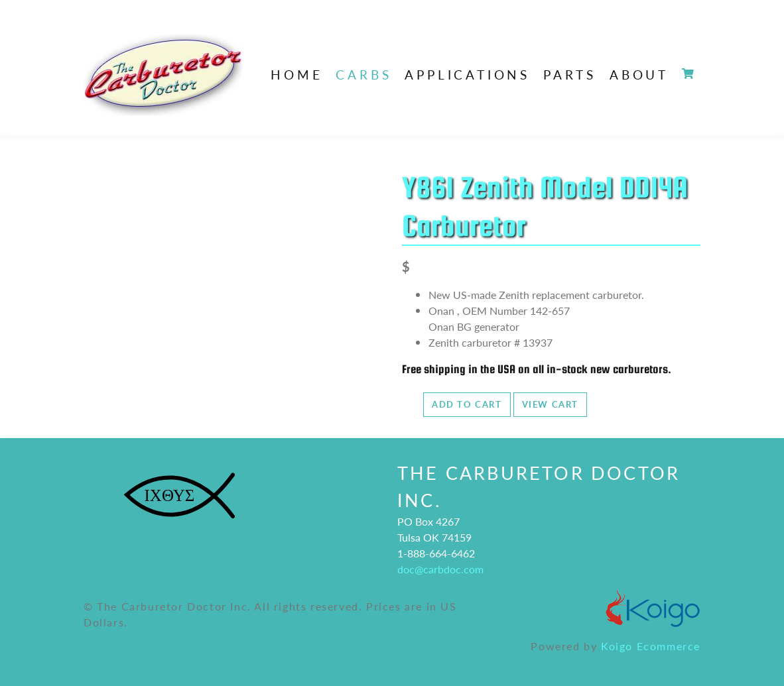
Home (296, 75)
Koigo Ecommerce (651, 646)
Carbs (363, 75)
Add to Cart (467, 404)
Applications (467, 75)
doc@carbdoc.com (440, 569)
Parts (570, 75)
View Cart (550, 404)
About (639, 75)
